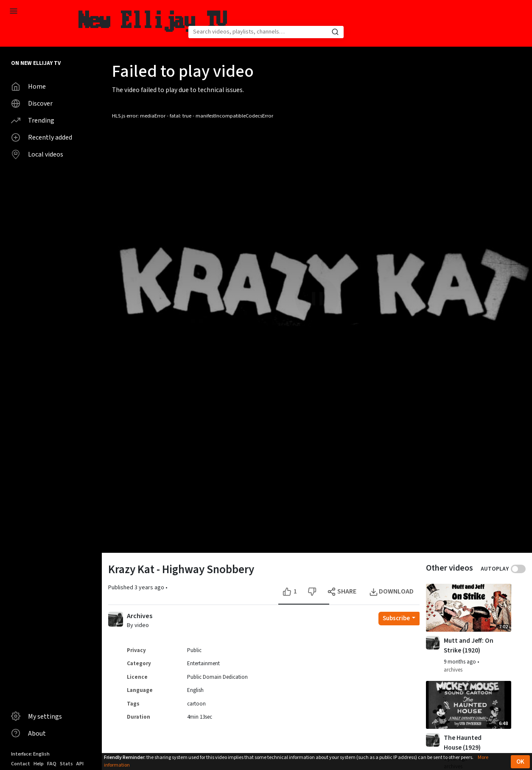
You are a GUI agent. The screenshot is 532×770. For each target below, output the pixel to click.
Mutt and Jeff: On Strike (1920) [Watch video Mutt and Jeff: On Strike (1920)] (469, 645)
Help (39, 764)
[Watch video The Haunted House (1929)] (469, 705)
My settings (36, 716)
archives (453, 670)
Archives (140, 616)
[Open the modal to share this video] (343, 592)
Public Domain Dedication (217, 677)
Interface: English (30, 754)
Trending (33, 120)
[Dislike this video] (312, 592)
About (28, 733)
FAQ (52, 764)
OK (520, 762)
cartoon (196, 704)
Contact (21, 764)
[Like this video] (291, 592)
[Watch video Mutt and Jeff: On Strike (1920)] (469, 608)
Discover (32, 104)
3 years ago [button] (150, 588)
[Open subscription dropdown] (399, 619)
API (80, 764)
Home (28, 87)
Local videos (37, 154)
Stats (66, 764)
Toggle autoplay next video (518, 569)
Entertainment (203, 664)
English (195, 690)
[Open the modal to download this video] (392, 592)
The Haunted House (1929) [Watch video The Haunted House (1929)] (463, 743)
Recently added (42, 137)
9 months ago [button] (461, 662)
